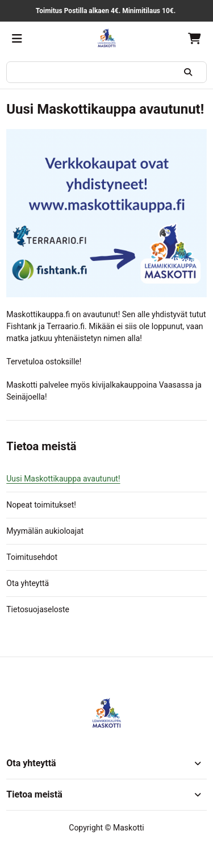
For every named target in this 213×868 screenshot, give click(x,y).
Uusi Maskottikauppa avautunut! (63, 479)
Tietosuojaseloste (38, 609)
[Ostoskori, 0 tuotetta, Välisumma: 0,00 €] (195, 39)
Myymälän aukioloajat (45, 531)
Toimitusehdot (32, 557)
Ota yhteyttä (28, 583)
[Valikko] (17, 39)
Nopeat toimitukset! (41, 505)
